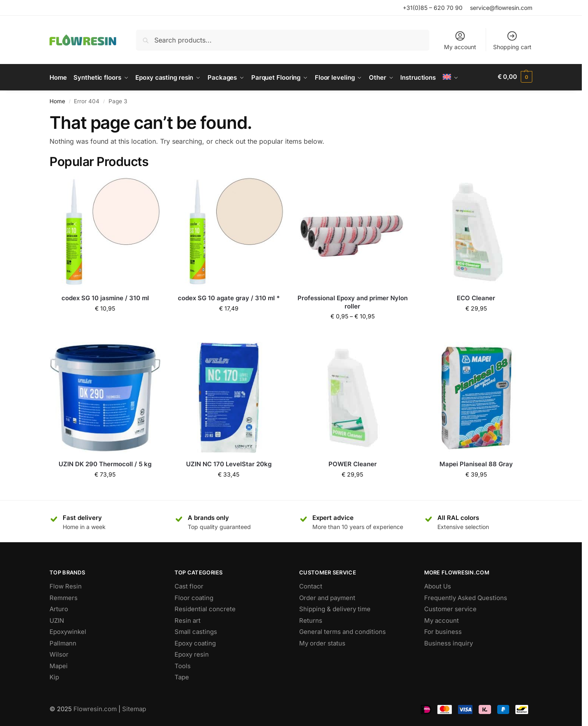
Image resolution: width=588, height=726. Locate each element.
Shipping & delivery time (335, 608)
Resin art (188, 619)
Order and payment (327, 596)
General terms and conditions (342, 630)
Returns (311, 619)
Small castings (196, 630)
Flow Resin (66, 585)
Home (57, 100)
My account (460, 40)
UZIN (57, 619)
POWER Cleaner (353, 463)
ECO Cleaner (476, 297)
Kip (54, 676)
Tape (182, 676)
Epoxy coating (195, 642)
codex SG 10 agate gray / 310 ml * (229, 297)
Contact (311, 585)
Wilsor (59, 653)
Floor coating (194, 596)
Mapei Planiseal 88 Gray (476, 463)
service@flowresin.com (501, 8)
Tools (183, 664)
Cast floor (189, 585)
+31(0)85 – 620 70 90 (433, 8)
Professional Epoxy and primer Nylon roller (353, 301)
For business (443, 630)
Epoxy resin (192, 653)
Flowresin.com (95, 707)
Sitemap (134, 707)
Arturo (59, 608)
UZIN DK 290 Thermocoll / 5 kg (105, 463)
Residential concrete (205, 608)
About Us (438, 585)
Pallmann (63, 642)
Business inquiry (449, 642)
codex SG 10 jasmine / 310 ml (105, 297)
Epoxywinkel (68, 630)
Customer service (450, 608)
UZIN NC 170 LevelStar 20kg (229, 463)
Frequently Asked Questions (466, 596)
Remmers (64, 596)
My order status (322, 642)
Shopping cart (512, 40)
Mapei (59, 664)
